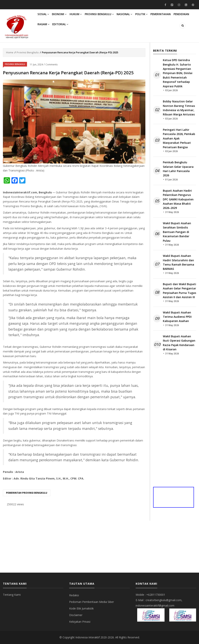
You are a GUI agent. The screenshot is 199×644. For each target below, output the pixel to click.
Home (10, 52)
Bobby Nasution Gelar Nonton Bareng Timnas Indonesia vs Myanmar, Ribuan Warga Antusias (179, 108)
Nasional (135, 17)
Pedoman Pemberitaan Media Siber (92, 602)
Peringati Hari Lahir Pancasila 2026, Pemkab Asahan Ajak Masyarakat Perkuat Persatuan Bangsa (179, 138)
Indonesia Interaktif (88, 637)
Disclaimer (76, 615)
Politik (154, 17)
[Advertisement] (74, 540)
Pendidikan (47, 33)
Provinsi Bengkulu (107, 17)
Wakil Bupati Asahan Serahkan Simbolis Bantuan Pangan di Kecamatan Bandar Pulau (177, 232)
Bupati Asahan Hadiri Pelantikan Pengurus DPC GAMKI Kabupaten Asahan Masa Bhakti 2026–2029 (178, 199)
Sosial (45, 17)
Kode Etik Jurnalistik (81, 608)
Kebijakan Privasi (80, 622)
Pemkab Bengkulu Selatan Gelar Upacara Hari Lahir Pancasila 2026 (178, 169)
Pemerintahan (176, 17)
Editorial (85, 33)
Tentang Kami (12, 595)
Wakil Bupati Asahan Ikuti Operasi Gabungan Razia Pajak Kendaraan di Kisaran (179, 343)
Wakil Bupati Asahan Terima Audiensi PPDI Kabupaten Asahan (177, 317)
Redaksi (74, 595)
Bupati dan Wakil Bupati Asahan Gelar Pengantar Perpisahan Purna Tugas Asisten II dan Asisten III (179, 291)
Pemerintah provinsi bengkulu (27, 493)
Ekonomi (63, 17)
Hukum (82, 17)
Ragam (66, 33)
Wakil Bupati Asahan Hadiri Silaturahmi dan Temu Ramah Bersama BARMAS (178, 262)
